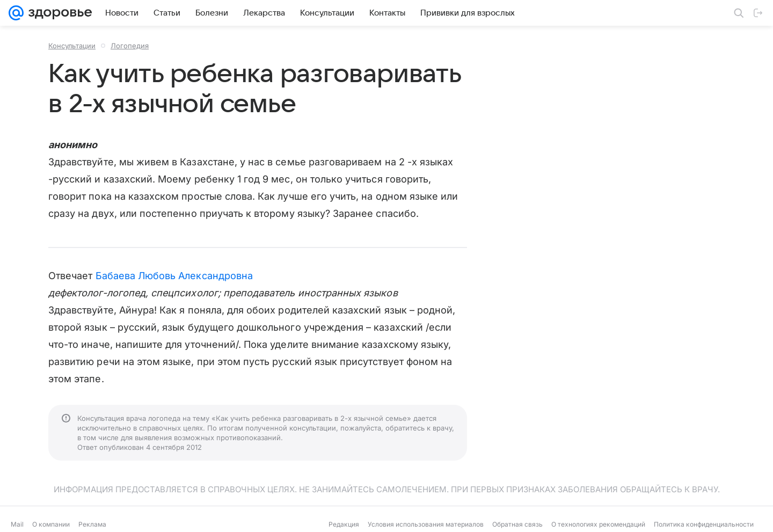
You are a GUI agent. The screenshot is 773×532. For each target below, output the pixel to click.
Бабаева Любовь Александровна (174, 276)
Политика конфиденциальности (704, 524)
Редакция (344, 524)
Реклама (92, 524)
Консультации (72, 46)
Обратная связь (517, 524)
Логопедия (130, 46)
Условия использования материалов (426, 524)
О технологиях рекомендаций (598, 524)
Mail (17, 524)
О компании (51, 524)
